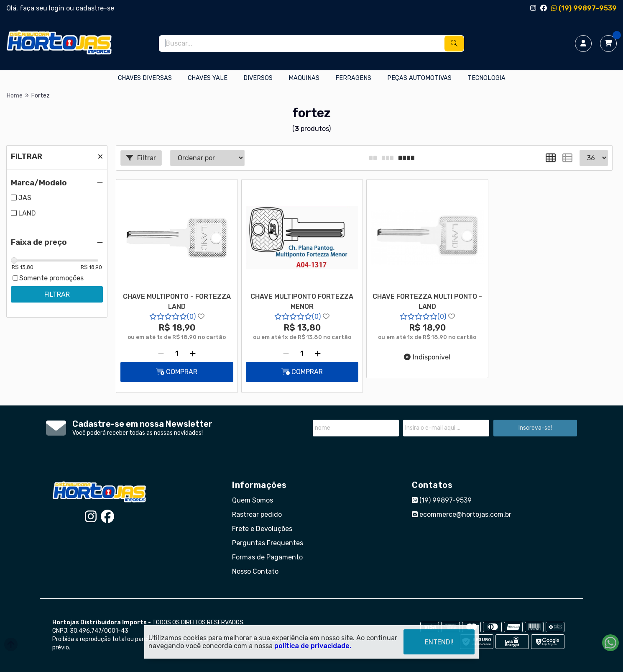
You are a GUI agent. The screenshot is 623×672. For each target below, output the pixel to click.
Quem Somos (253, 500)
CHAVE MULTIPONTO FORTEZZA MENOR (302, 301)
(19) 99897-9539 (584, 8)
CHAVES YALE (208, 78)
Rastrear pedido (257, 514)
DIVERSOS (258, 78)
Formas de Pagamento (267, 557)
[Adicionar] (193, 354)
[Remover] (161, 354)
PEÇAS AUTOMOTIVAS (419, 78)
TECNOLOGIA (486, 78)
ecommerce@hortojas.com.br (462, 514)
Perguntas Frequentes (268, 543)
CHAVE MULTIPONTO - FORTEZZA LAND (177, 301)
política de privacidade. (313, 646)
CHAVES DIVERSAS (145, 78)
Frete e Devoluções (262, 529)
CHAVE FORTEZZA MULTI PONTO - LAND (427, 301)
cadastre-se (95, 8)
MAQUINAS (304, 78)
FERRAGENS (353, 78)
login (57, 8)
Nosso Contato (255, 571)
